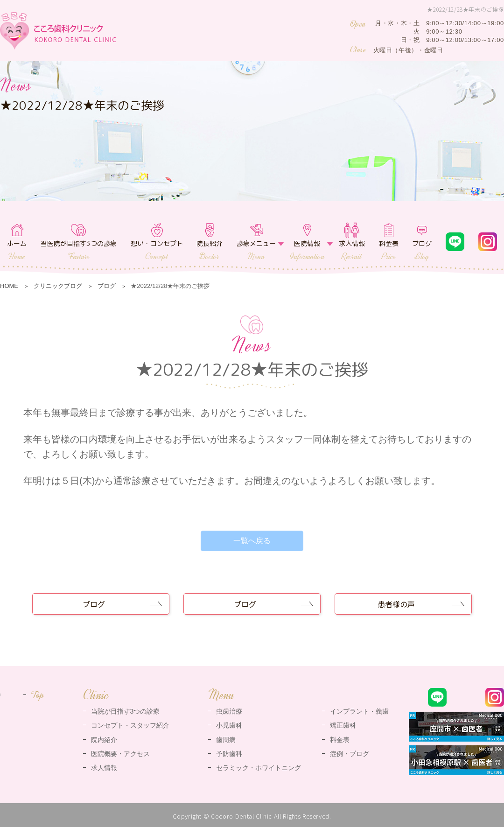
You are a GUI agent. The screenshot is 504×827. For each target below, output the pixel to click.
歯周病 (226, 740)
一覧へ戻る (252, 541)
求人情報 (352, 250)
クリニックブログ (58, 286)
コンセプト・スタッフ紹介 (130, 725)
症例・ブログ (350, 754)
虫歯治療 (229, 711)
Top (38, 695)
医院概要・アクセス (120, 754)
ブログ (422, 250)
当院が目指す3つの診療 (126, 711)
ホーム (17, 250)
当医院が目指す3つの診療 (79, 250)
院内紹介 (104, 740)
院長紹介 (210, 250)
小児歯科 (229, 725)
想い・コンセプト (157, 250)
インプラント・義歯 (359, 711)
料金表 (389, 250)
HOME (9, 286)
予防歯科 (229, 754)
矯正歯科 (343, 725)
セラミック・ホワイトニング (259, 768)
